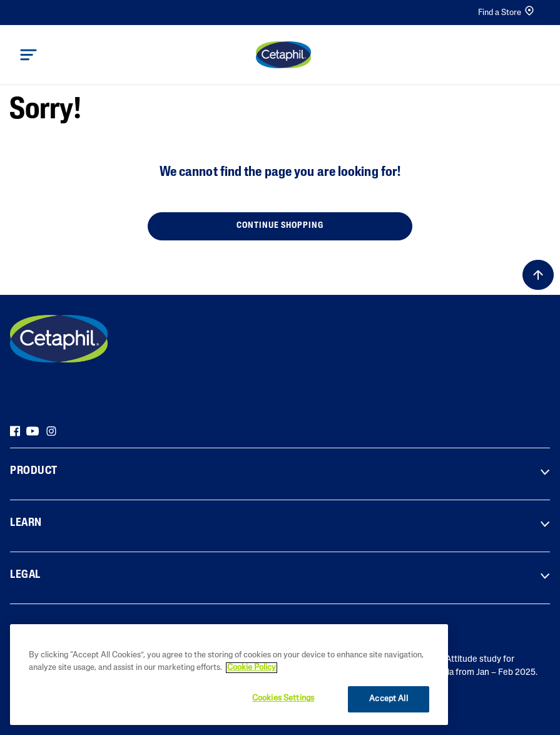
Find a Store (507, 13)
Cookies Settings (283, 698)
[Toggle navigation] (28, 55)
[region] (229, 675)
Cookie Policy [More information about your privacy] (252, 668)
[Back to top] (538, 275)
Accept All (388, 699)
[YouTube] (33, 431)
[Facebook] (15, 431)
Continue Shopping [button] (280, 226)
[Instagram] (51, 431)
